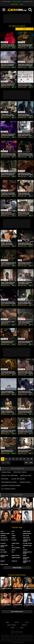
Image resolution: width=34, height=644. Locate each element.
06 (21, 459)
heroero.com (20, 631)
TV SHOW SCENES (6, 2)
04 (13, 459)
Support (24, 625)
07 (24, 459)
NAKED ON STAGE (26, 476)
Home (7, 622)
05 (17, 459)
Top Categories (18, 468)
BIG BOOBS (5, 479)
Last (26, 463)
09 (32, 459)
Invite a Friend (12, 625)
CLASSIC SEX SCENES (18, 479)
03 (10, 459)
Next (31, 463)
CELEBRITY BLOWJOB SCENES (11, 486)
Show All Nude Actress (17, 612)
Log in (27, 622)
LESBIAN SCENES (25, 482)
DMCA (22, 628)
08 (28, 459)
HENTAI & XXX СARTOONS (9, 476)
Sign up (17, 622)
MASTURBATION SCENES (9, 482)
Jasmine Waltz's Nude (28, 2)
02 (6, 459)
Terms (12, 628)
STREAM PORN (6, 472)
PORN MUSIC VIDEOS (20, 472)
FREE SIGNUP (14, 4)
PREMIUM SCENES (17, 2)
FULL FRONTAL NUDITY (8, 489)
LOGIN (21, 4)
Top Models (18, 495)
